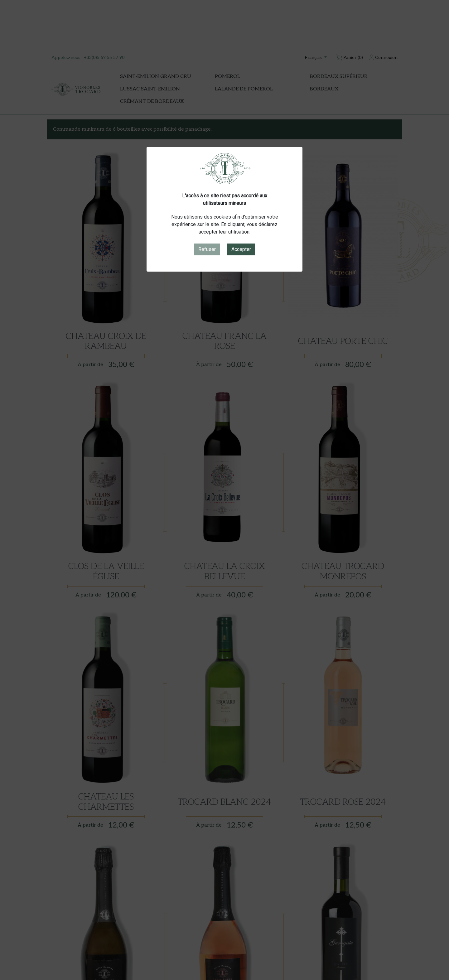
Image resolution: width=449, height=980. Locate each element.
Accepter (241, 249)
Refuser (207, 249)
